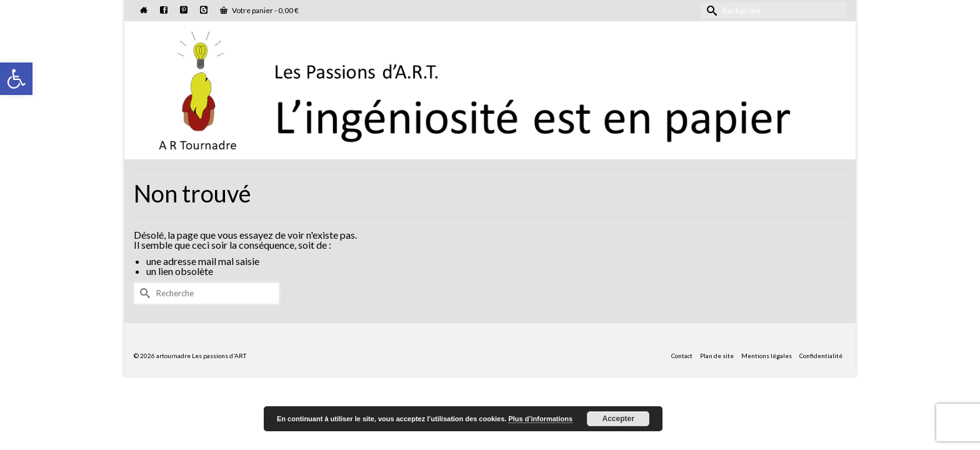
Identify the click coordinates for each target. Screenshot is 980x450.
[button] (16, 79)
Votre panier (259, 10)
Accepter (618, 419)
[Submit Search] (710, 10)
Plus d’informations (540, 419)
